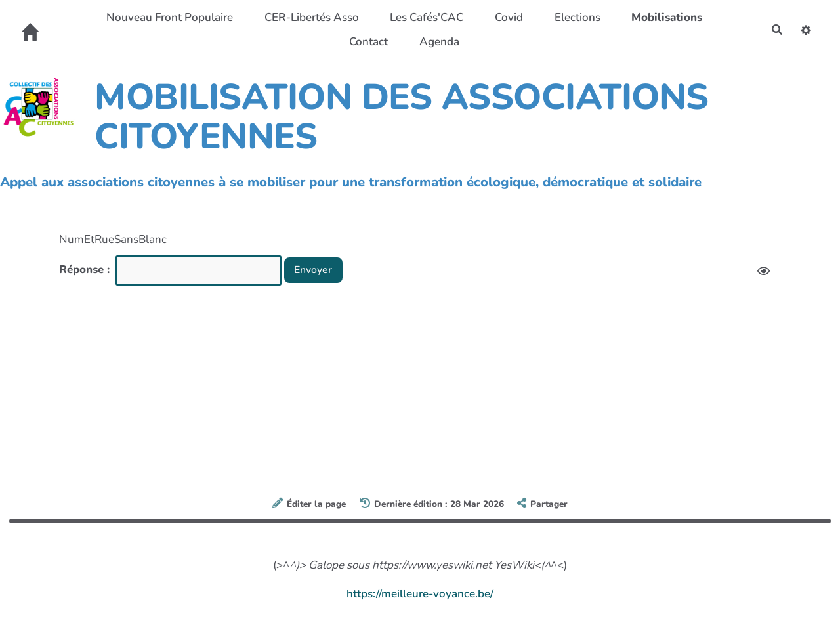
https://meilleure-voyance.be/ (420, 594)
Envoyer (316, 269)
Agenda (437, 42)
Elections (575, 17)
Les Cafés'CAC (425, 17)
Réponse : (86, 269)
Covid (507, 17)
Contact (367, 42)
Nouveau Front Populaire (168, 17)
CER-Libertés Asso (310, 17)
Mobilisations (665, 17)
